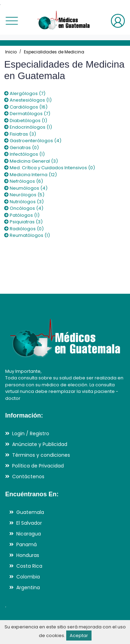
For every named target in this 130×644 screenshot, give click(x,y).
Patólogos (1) (22, 215)
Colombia (28, 577)
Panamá (27, 544)
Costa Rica (29, 566)
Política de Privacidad (38, 466)
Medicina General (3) (31, 161)
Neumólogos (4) (26, 188)
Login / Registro (31, 433)
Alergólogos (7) (25, 93)
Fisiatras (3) (20, 134)
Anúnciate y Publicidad (40, 444)
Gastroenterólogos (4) (33, 141)
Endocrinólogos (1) (28, 127)
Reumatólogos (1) (27, 235)
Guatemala (30, 512)
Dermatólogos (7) (27, 114)
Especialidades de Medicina (54, 52)
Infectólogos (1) (24, 154)
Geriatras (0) (21, 148)
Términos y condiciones (41, 455)
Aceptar (79, 636)
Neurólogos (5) (24, 195)
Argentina (28, 587)
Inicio (11, 52)
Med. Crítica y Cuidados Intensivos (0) (50, 168)
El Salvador (29, 523)
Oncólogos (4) (24, 208)
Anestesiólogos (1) (28, 100)
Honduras (28, 555)
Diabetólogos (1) (26, 121)
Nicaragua (29, 534)
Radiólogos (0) (24, 229)
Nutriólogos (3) (24, 202)
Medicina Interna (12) (31, 175)
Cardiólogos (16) (26, 107)
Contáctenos (28, 476)
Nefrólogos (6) (24, 181)
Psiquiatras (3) (23, 222)
